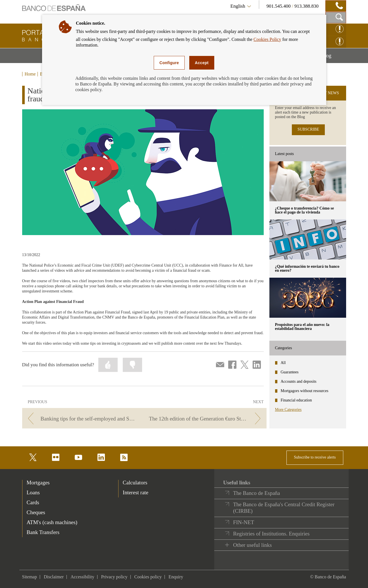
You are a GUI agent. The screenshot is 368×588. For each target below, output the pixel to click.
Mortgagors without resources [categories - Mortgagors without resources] (305, 391)
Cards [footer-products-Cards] (33, 502)
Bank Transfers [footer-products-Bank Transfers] (43, 532)
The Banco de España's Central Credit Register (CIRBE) (284, 508)
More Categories (288, 410)
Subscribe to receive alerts (315, 457)
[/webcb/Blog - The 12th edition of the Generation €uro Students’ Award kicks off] (206, 419)
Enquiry (176, 577)
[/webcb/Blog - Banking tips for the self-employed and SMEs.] (82, 419)
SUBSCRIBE (308, 129)
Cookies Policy (267, 39)
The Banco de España (256, 493)
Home (30, 74)
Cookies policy (148, 577)
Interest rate (136, 492)
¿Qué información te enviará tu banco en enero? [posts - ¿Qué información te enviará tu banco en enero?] (307, 268)
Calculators (135, 483)
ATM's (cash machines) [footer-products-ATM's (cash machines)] (52, 522)
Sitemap (30, 577)
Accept (202, 63)
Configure (169, 63)
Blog (333, 58)
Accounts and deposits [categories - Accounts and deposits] (299, 381)
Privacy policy (114, 577)
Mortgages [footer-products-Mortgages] (38, 483)
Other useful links (252, 545)
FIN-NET (244, 522)
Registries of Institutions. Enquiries (271, 534)
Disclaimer (54, 577)
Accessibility (82, 577)
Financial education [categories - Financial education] (296, 400)
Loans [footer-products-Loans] (33, 492)
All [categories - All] (283, 363)
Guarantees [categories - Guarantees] (290, 372)
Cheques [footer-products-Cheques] (36, 512)
